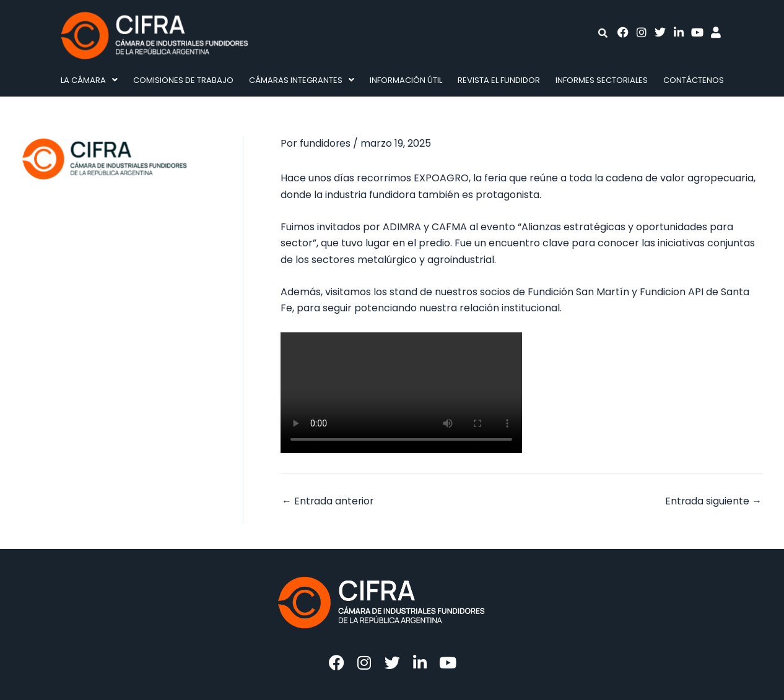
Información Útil (406, 80)
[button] (89, 80)
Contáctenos (694, 80)
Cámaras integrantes (302, 80)
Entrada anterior (329, 501)
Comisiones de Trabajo (183, 80)
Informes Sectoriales (602, 80)
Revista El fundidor (499, 80)
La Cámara (89, 80)
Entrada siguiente (713, 501)
